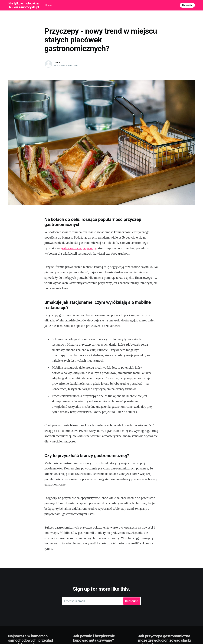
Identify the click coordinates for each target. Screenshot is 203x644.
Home (48, 5)
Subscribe (187, 5)
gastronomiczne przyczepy (78, 248)
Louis (57, 62)
